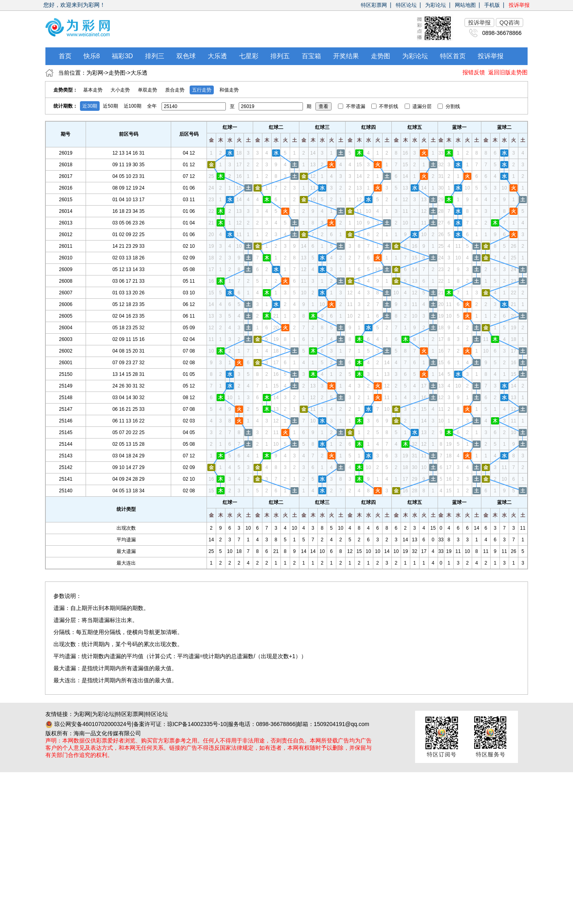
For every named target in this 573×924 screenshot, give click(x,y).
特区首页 (453, 56)
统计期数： (65, 106)
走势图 (381, 56)
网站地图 (465, 5)
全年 (152, 106)
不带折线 (386, 106)
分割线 (449, 106)
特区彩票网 (374, 5)
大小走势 (120, 90)
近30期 (90, 106)
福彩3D (122, 56)
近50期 (110, 106)
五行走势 (202, 90)
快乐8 (92, 56)
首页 (65, 56)
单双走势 (147, 90)
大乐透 (217, 56)
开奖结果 (346, 56)
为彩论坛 (436, 5)
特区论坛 (406, 5)
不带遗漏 (352, 106)
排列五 (280, 56)
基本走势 (93, 90)
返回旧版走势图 (508, 72)
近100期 (133, 106)
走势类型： (65, 90)
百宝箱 (311, 56)
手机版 (492, 5)
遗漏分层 (419, 106)
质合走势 (175, 90)
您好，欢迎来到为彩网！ (74, 5)
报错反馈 (474, 72)
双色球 (186, 56)
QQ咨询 (510, 22)
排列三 (155, 56)
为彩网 (95, 73)
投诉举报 (519, 5)
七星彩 (249, 56)
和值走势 (229, 90)
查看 (323, 106)
